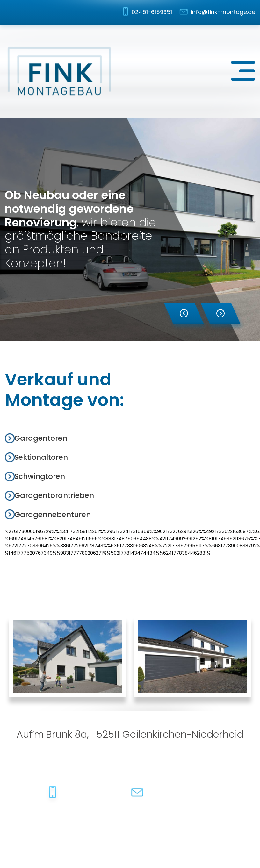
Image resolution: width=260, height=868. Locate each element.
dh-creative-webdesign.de (221, 822)
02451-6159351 (152, 12)
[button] (184, 313)
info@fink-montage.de (223, 12)
